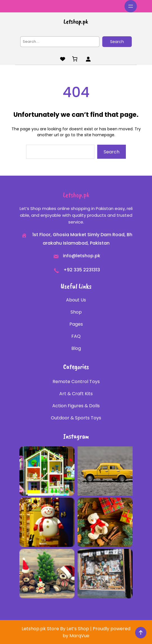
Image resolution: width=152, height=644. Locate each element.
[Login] (88, 59)
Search (117, 42)
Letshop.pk (76, 21)
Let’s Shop (78, 629)
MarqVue (79, 636)
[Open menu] (131, 6)
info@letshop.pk (82, 256)
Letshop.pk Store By (44, 629)
